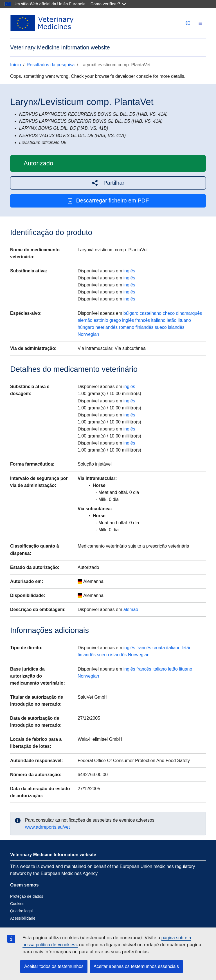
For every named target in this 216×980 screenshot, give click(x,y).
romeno (127, 327)
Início (15, 65)
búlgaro (131, 313)
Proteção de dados (27, 896)
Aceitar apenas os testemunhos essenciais (136, 966)
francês (143, 320)
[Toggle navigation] (200, 23)
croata (159, 648)
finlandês (145, 327)
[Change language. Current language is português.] (188, 23)
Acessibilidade (23, 918)
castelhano (151, 313)
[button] (108, 183)
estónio (101, 320)
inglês (129, 271)
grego (115, 320)
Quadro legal (21, 911)
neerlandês (106, 327)
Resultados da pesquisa (51, 65)
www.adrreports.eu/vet (47, 827)
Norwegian (88, 334)
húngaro (86, 327)
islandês (176, 327)
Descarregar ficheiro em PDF (108, 201)
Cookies (17, 904)
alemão (85, 320)
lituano (184, 320)
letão (172, 320)
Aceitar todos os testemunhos (54, 966)
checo (169, 313)
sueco (161, 327)
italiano (158, 320)
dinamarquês (189, 313)
